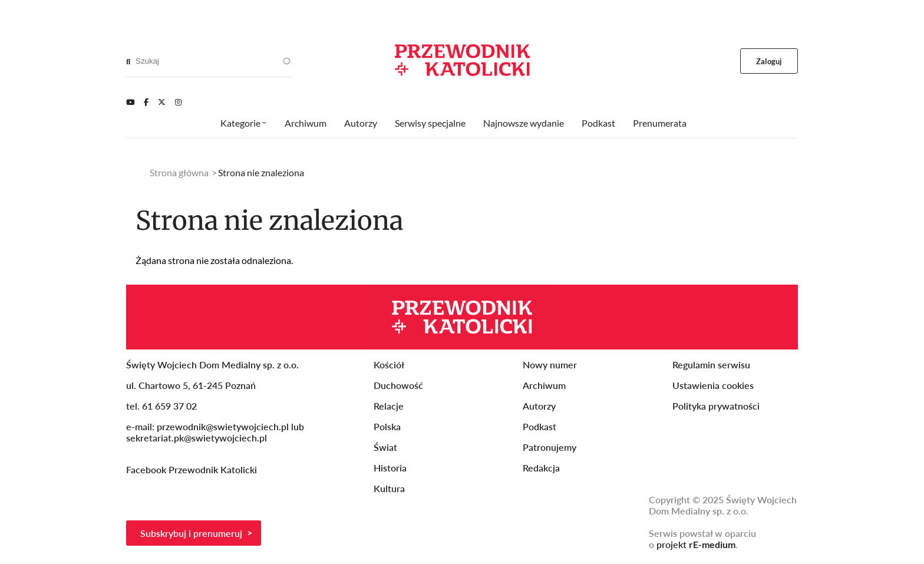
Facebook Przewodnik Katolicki (193, 469)
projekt (696, 544)
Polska (387, 426)
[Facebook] (146, 102)
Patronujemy (550, 447)
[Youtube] (130, 102)
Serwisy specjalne (430, 123)
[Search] (128, 61)
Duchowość (398, 385)
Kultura (389, 488)
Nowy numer (550, 365)
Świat (385, 447)
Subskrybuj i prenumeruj (191, 533)
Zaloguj (769, 61)
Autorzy (361, 123)
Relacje (389, 406)
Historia (390, 468)
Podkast (598, 123)
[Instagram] (178, 102)
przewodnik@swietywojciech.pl (223, 426)
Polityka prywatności (716, 406)
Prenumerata (660, 123)
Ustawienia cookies (713, 385)
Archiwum (306, 123)
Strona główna (179, 172)
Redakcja (541, 468)
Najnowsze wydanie (524, 123)
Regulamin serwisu (711, 365)
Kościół (389, 365)
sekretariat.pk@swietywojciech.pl (197, 438)
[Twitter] (162, 102)
